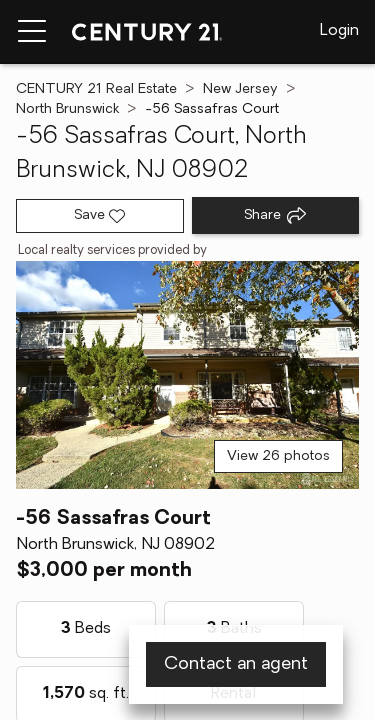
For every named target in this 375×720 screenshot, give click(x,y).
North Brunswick (67, 109)
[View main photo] (187, 375)
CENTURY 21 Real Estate (96, 89)
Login (339, 31)
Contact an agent (236, 664)
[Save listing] (100, 216)
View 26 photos (278, 456)
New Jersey (240, 89)
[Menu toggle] (32, 32)
